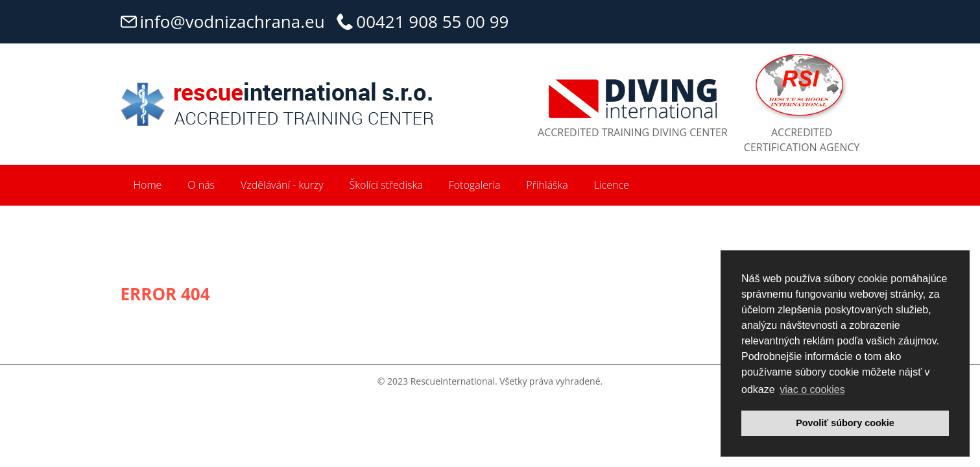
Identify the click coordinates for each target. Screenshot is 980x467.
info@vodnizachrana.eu (233, 21)
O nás (201, 185)
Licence (612, 185)
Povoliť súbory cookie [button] (845, 423)
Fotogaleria (475, 185)
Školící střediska (386, 185)
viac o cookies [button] (812, 389)
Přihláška (547, 185)
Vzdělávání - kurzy (282, 185)
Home (148, 185)
